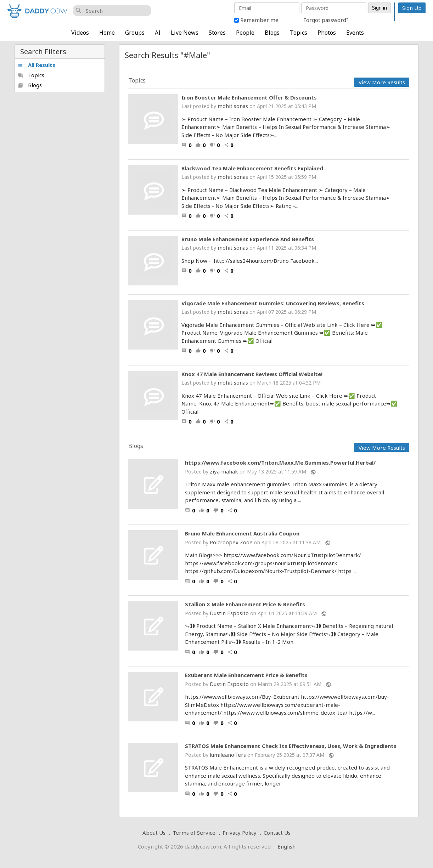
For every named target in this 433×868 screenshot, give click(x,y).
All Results (36, 65)
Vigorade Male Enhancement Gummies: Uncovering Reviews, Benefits (273, 303)
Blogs (272, 33)
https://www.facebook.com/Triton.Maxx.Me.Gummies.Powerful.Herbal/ (280, 463)
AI (158, 33)
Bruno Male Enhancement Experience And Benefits (248, 239)
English (286, 846)
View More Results (382, 82)
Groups (135, 33)
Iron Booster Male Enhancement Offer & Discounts (249, 97)
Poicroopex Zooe (231, 542)
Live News (185, 33)
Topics (299, 33)
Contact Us (277, 833)
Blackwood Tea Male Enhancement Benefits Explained (252, 168)
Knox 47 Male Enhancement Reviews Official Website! (252, 374)
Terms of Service (194, 833)
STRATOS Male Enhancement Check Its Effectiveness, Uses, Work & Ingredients (291, 746)
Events (355, 33)
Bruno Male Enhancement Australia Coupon (242, 534)
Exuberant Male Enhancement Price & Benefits (246, 675)
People (245, 33)
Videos (80, 33)
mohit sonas (233, 106)
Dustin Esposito (229, 613)
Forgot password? (326, 20)
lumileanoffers (228, 755)
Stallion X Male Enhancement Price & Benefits (245, 604)
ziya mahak (224, 471)
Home (107, 33)
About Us (154, 833)
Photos (327, 33)
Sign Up (412, 8)
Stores (217, 33)
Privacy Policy (240, 833)
